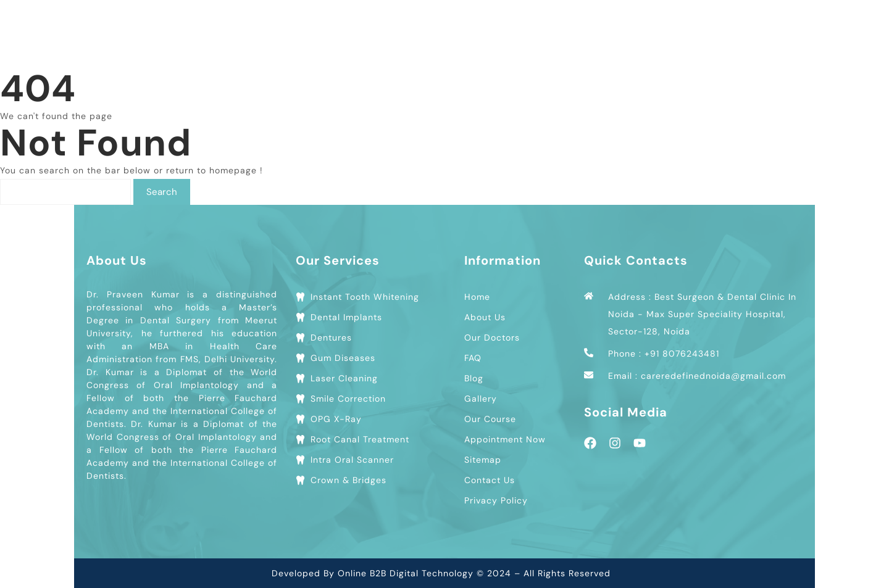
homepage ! (236, 170)
